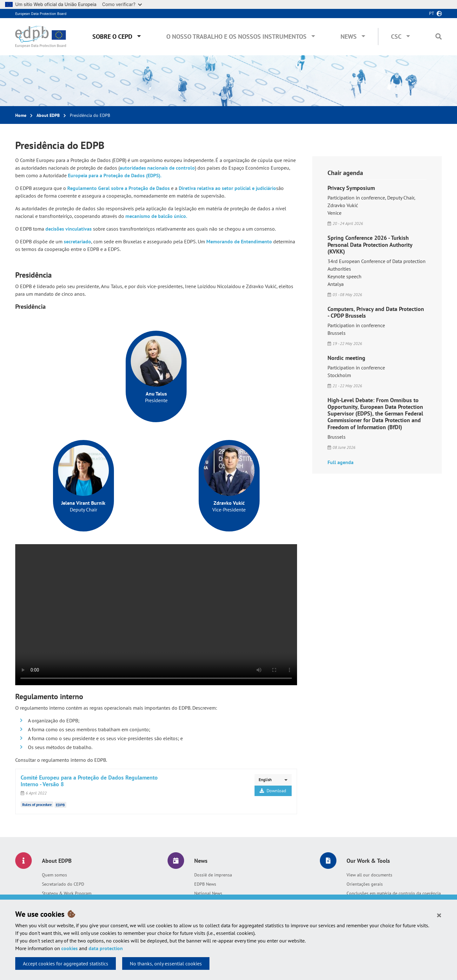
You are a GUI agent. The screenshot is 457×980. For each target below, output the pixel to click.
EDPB (60, 805)
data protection (106, 948)
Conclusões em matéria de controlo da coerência (394, 893)
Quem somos (54, 875)
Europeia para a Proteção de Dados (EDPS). (115, 175)
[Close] (439, 915)
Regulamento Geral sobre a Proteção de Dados (119, 188)
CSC (396, 37)
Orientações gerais (365, 884)
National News (208, 893)
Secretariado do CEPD (63, 884)
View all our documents (369, 875)
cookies (70, 948)
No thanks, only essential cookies (166, 963)
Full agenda (341, 462)
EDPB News (205, 884)
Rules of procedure (37, 804)
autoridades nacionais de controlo (157, 168)
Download (273, 791)
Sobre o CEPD (112, 37)
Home (21, 115)
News (349, 37)
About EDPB (48, 115)
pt (432, 13)
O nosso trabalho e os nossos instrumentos (236, 37)
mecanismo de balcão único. (156, 216)
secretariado (77, 241)
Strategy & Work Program (67, 893)
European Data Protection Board (41, 14)
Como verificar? (122, 4)
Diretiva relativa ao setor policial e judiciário (227, 188)
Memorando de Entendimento (239, 241)
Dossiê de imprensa (213, 875)
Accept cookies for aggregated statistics (66, 963)
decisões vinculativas (69, 229)
